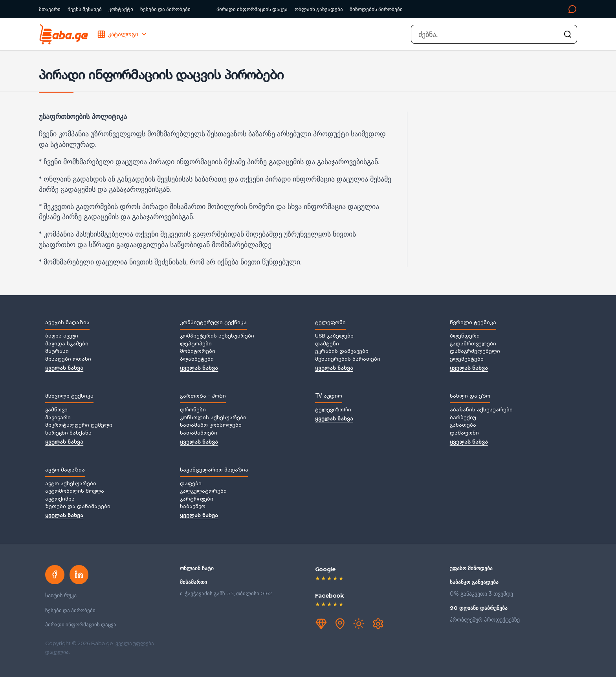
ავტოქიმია (60, 499)
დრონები (193, 410)
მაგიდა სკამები (67, 344)
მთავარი (50, 9)
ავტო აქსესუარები (71, 484)
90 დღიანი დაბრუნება (479, 608)
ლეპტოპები (196, 344)
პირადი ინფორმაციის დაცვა (252, 9)
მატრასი (57, 352)
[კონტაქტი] (493, 9)
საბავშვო (193, 507)
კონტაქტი (121, 9)
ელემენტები (467, 360)
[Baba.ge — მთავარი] (63, 34)
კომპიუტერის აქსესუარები (217, 336)
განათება (463, 426)
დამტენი (327, 344)
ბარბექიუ (463, 418)
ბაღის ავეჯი (62, 336)
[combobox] (494, 34)
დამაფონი (464, 433)
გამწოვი (56, 410)
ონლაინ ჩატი (197, 568)
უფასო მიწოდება (471, 568)
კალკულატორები (203, 492)
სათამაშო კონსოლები (211, 426)
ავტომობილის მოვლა (75, 492)
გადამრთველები (473, 344)
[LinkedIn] (79, 574)
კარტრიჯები (197, 499)
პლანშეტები (197, 360)
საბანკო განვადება (474, 582)
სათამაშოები (199, 433)
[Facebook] (55, 574)
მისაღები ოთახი (68, 360)
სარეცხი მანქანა (68, 433)
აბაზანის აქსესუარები (481, 410)
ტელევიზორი (333, 410)
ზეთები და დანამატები (78, 507)
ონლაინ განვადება (319, 9)
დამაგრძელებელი (475, 352)
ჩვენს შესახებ (85, 9)
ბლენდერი (465, 336)
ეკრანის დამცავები (342, 352)
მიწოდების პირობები (376, 9)
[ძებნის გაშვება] (568, 34)
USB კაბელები (334, 336)
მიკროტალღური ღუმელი (79, 426)
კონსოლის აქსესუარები (213, 418)
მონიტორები (198, 352)
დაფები (191, 484)
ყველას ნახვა (64, 369)
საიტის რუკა (61, 595)
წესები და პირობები (165, 9)
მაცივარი (58, 418)
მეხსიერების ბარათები (348, 360)
